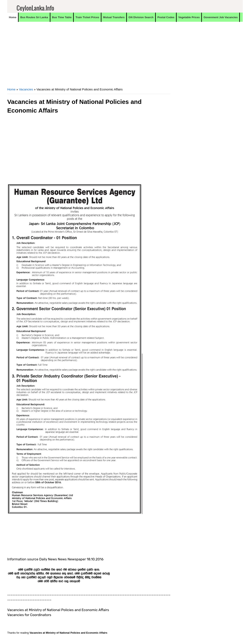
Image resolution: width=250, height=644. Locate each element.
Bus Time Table (62, 17)
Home (13, 17)
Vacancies (26, 89)
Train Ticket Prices (87, 17)
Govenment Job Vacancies (221, 17)
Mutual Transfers (114, 17)
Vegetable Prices (189, 17)
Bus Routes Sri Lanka (34, 17)
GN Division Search (141, 17)
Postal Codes (166, 17)
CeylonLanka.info (35, 8)
